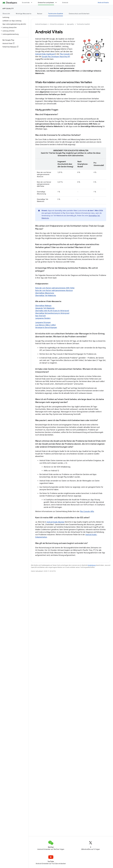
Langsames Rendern (43, 318)
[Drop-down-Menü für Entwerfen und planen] (57, 3)
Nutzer (40, 14)
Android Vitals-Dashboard (45, 54)
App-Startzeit (40, 316)
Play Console (65, 54)
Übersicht (6, 14)
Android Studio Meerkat (55, 522)
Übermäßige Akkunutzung (45, 293)
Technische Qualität (83, 24)
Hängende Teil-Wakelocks (45, 308)
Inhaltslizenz (92, 565)
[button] (14, 27)
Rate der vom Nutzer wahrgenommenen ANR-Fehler (55, 288)
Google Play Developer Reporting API (56, 57)
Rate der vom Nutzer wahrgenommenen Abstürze (54, 291)
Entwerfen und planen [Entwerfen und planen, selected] (46, 3)
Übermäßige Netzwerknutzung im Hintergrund (52, 313)
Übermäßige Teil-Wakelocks (46, 296)
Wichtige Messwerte (24, 14)
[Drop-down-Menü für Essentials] (33, 3)
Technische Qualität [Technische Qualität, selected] (56, 14)
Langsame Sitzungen (43, 323)
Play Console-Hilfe (87, 511)
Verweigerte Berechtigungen (46, 328)
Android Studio (103, 3)
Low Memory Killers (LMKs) (45, 325)
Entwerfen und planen (57, 24)
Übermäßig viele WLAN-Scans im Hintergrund (52, 311)
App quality (8, 9)
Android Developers (41, 24)
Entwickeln (66, 3)
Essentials (26, 3)
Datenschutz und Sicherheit (79, 14)
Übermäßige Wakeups (43, 306)
